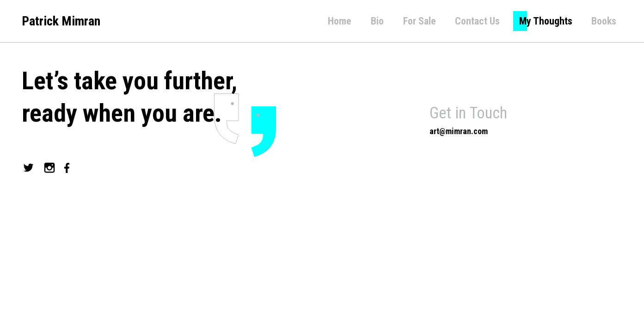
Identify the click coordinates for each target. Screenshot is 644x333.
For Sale (420, 21)
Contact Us (477, 21)
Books (604, 21)
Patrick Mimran (61, 21)
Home (340, 21)
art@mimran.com (459, 131)
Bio (377, 21)
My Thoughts (546, 21)
